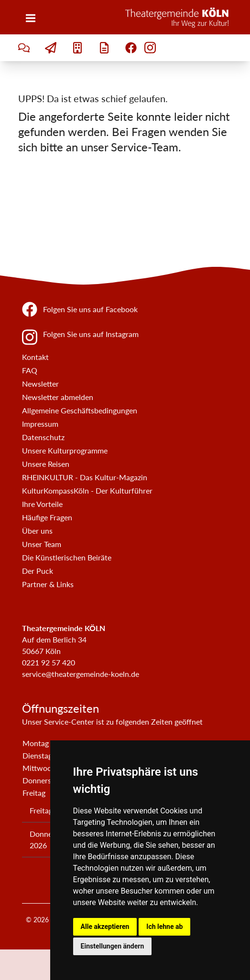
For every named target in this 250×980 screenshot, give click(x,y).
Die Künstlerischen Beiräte (67, 557)
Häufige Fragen (47, 517)
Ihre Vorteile (42, 504)
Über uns (37, 531)
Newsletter (40, 384)
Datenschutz (43, 437)
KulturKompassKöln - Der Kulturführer (87, 490)
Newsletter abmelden (58, 397)
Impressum (40, 424)
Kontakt (35, 357)
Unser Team (42, 544)
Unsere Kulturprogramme (65, 450)
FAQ (30, 370)
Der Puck (38, 571)
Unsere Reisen (46, 464)
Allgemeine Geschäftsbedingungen (80, 410)
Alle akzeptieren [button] (105, 927)
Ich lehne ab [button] (164, 927)
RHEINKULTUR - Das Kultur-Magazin (85, 477)
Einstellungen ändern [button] (113, 946)
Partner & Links (48, 584)
